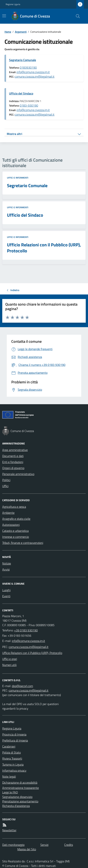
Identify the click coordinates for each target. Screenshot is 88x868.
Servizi (44, 845)
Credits (69, 845)
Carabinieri (9, 746)
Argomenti (21, 32)
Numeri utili (9, 665)
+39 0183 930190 (26, 630)
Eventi (6, 596)
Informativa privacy (14, 770)
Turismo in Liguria (13, 764)
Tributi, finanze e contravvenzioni (23, 543)
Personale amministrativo (18, 474)
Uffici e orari (10, 659)
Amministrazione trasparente (21, 788)
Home (8, 32)
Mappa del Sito (27, 849)
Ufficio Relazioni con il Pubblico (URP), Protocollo (32, 653)
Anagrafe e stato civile (16, 519)
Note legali (9, 776)
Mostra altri (15, 134)
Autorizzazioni (11, 525)
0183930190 (28, 67)
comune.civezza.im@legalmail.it (35, 76)
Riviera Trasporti (12, 758)
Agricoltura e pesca (14, 507)
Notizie (7, 563)
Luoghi (6, 590)
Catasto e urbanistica (15, 531)
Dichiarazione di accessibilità (20, 782)
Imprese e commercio (16, 537)
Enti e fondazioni (13, 462)
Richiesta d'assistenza (16, 806)
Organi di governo (13, 468)
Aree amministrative (15, 450)
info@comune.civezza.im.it (33, 72)
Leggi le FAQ (10, 792)
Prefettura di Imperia (15, 740)
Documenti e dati (13, 456)
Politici (6, 480)
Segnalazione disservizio (17, 797)
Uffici (5, 486)
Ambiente (8, 513)
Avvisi (6, 569)
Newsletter (9, 830)
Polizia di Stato (11, 752)
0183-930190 (29, 105)
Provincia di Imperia (14, 734)
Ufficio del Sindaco (21, 93)
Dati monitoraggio (13, 845)
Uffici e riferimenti (18, 178)
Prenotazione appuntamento (20, 801)
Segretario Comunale (23, 60)
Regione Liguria (13, 4)
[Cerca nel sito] (76, 16)
